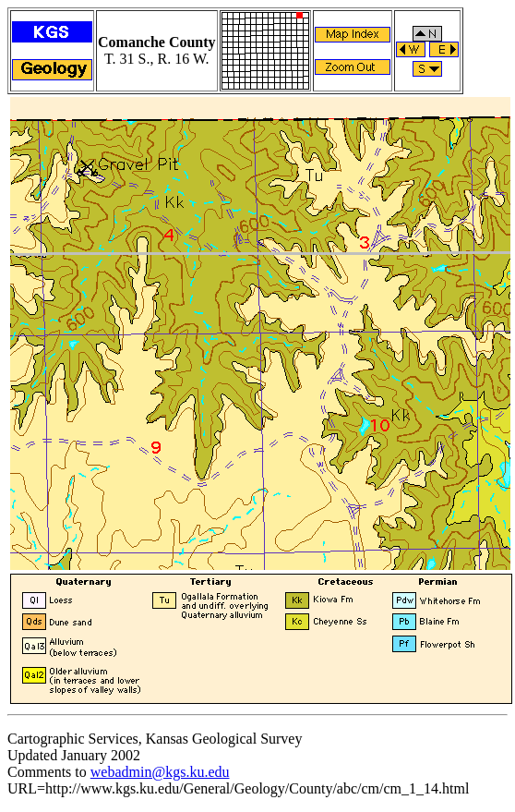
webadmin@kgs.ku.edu (160, 772)
